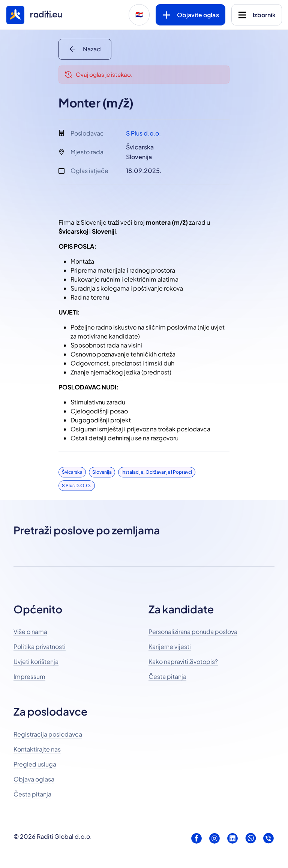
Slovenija (102, 472)
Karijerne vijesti (170, 647)
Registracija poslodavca (48, 734)
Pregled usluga (35, 764)
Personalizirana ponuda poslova (193, 632)
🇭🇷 (139, 15)
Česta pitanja (167, 676)
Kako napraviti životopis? (183, 661)
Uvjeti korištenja (36, 661)
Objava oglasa (34, 779)
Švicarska (72, 472)
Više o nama (30, 632)
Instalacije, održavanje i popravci (157, 472)
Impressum (29, 676)
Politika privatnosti (40, 647)
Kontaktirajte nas (37, 749)
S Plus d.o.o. (143, 133)
